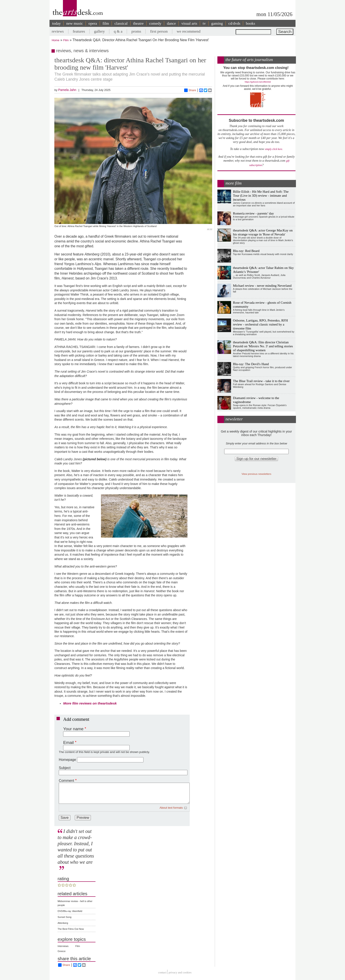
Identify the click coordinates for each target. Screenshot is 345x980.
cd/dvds (234, 23)
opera (93, 23)
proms (136, 31)
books (250, 23)
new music (75, 23)
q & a (118, 31)
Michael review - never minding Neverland (262, 286)
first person (159, 31)
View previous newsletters (256, 474)
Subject (65, 768)
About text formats (171, 808)
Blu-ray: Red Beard (246, 251)
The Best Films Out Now (71, 929)
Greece (62, 951)
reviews (58, 31)
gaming (217, 23)
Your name (73, 729)
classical (121, 23)
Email (68, 742)
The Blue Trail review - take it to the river (261, 381)
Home (56, 40)
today (56, 23)
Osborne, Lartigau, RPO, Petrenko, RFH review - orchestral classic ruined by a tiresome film (261, 324)
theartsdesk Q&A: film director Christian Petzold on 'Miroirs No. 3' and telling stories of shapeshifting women (263, 346)
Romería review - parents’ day (253, 213)
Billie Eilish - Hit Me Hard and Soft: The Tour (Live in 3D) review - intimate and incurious (261, 195)
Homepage (67, 760)
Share (190, 90)
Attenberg (63, 923)
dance (171, 23)
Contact (162, 972)
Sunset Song (65, 917)
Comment (66, 781)
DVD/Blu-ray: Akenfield (70, 911)
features (79, 31)
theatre (138, 23)
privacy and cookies (180, 972)
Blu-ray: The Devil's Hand (251, 364)
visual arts (189, 23)
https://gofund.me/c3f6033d (258, 82)
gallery (99, 31)
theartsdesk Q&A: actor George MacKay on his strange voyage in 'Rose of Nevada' (263, 232)
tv (204, 23)
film (106, 23)
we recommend (189, 31)
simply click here (274, 149)
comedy (155, 23)
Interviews (63, 946)
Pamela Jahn (67, 90)
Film (66, 40)
